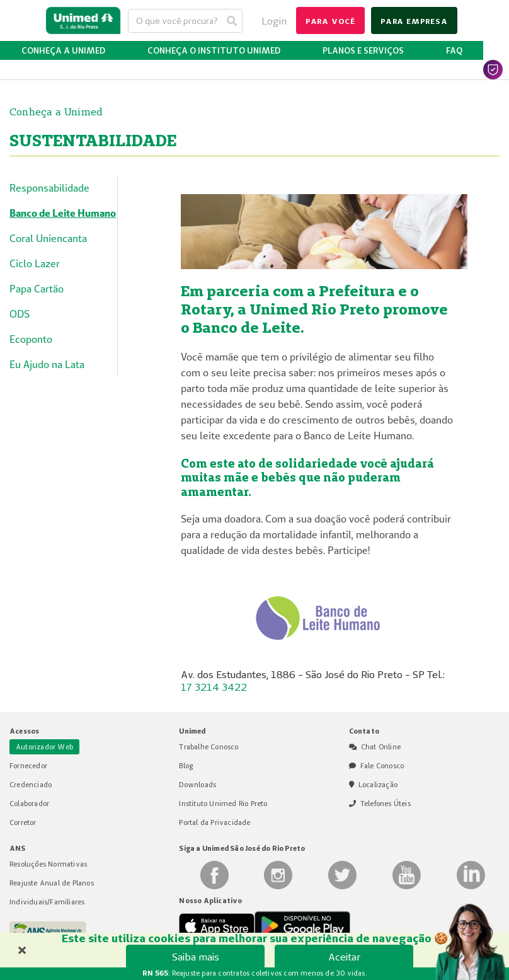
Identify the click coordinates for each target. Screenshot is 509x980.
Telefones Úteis (386, 804)
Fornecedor (28, 766)
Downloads (197, 785)
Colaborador (29, 804)
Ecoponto (31, 339)
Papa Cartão (37, 289)
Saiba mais (196, 957)
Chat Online (381, 747)
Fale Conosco (382, 766)
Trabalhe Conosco (209, 747)
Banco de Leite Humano (63, 213)
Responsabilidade (49, 188)
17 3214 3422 (214, 687)
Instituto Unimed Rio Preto (223, 804)
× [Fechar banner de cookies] (22, 948)
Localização (378, 785)
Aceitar (344, 957)
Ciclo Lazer (35, 263)
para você (330, 21)
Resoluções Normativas (48, 864)
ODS (20, 314)
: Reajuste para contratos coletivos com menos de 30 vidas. (254, 973)
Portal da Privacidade (214, 822)
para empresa (414, 21)
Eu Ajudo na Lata (47, 364)
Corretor (23, 822)
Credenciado (31, 785)
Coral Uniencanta (48, 238)
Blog (186, 766)
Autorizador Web (44, 747)
